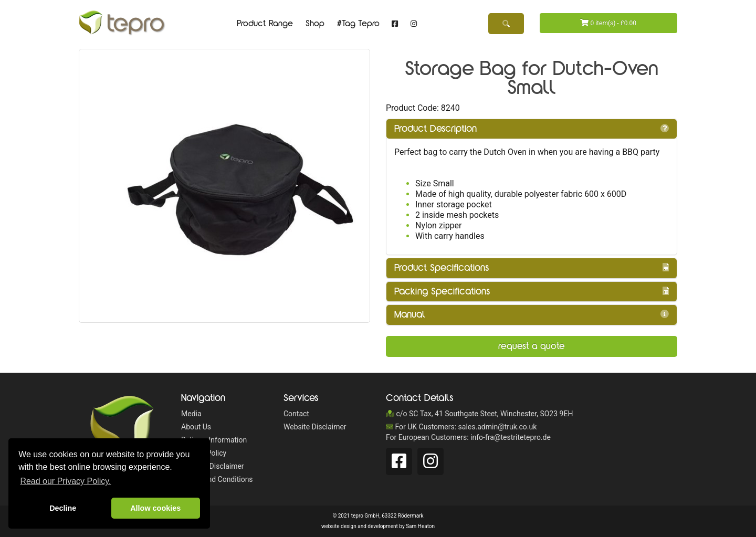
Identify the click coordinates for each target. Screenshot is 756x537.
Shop (315, 24)
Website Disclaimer (213, 466)
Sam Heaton (420, 526)
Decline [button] (63, 508)
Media (191, 414)
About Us (196, 427)
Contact (296, 414)
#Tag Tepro (358, 24)
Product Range (265, 24)
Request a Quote (532, 346)
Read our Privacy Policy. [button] (65, 481)
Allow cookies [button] (155, 508)
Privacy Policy (204, 453)
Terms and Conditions (217, 479)
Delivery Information (214, 440)
